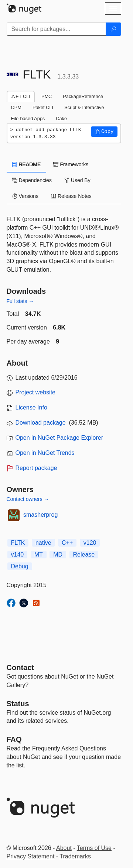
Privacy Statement (31, 856)
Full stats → (20, 301)
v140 (18, 555)
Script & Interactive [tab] (84, 107)
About (64, 848)
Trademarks (75, 856)
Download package (41, 423)
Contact (20, 667)
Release (84, 555)
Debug (20, 566)
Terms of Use (94, 848)
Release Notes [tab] (71, 196)
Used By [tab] (77, 180)
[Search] (113, 29)
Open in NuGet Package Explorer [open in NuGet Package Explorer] (59, 438)
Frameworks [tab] (71, 164)
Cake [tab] (61, 118)
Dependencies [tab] (32, 180)
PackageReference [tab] (83, 96)
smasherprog (40, 515)
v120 (90, 543)
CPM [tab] (16, 107)
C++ (67, 543)
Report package (36, 468)
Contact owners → (28, 499)
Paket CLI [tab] (43, 107)
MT (39, 555)
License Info (31, 407)
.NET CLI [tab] (21, 96)
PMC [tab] (47, 96)
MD (58, 555)
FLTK (18, 543)
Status (18, 704)
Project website (36, 392)
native (43, 543)
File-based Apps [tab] (28, 118)
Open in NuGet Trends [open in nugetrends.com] (45, 453)
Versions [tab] (25, 196)
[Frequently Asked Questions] (14, 739)
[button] (104, 132)
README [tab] (27, 164)
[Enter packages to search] (56, 29)
